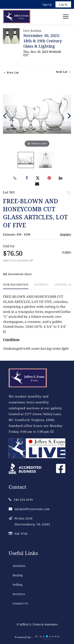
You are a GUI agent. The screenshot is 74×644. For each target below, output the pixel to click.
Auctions (19, 566)
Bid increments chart (17, 274)
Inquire (66, 234)
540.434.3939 (21, 500)
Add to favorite (69, 193)
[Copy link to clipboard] (15, 178)
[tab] (16, 286)
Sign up (47, 5)
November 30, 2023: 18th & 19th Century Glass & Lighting (43, 41)
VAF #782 (18, 534)
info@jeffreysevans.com (29, 509)
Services (19, 594)
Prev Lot (11, 73)
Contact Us (20, 603)
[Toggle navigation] (66, 17)
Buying (18, 575)
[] (67, 252)
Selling (18, 585)
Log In (63, 4)
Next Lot (63, 72)
